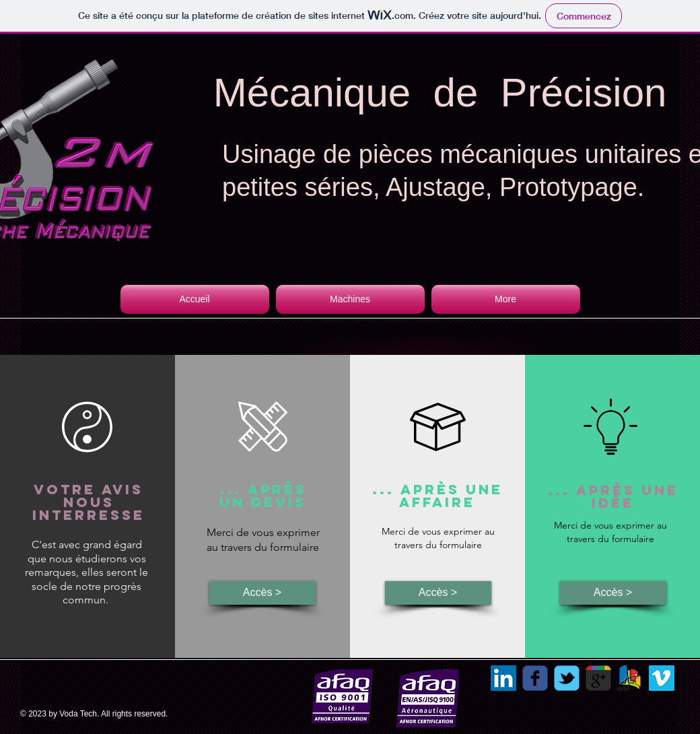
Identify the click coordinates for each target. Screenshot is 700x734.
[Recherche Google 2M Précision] (598, 678)
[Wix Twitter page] (567, 678)
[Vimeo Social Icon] (662, 678)
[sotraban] (630, 678)
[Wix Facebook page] (535, 678)
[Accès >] (262, 593)
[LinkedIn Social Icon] (503, 678)
